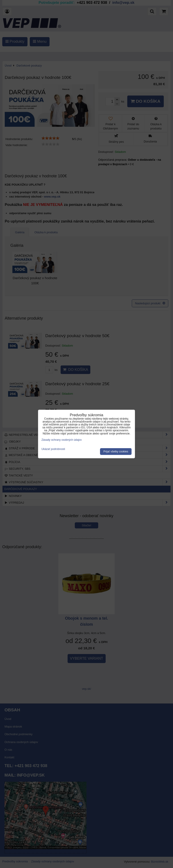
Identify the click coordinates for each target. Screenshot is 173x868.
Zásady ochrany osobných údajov (62, 440)
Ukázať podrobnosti (53, 449)
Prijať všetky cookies (116, 452)
